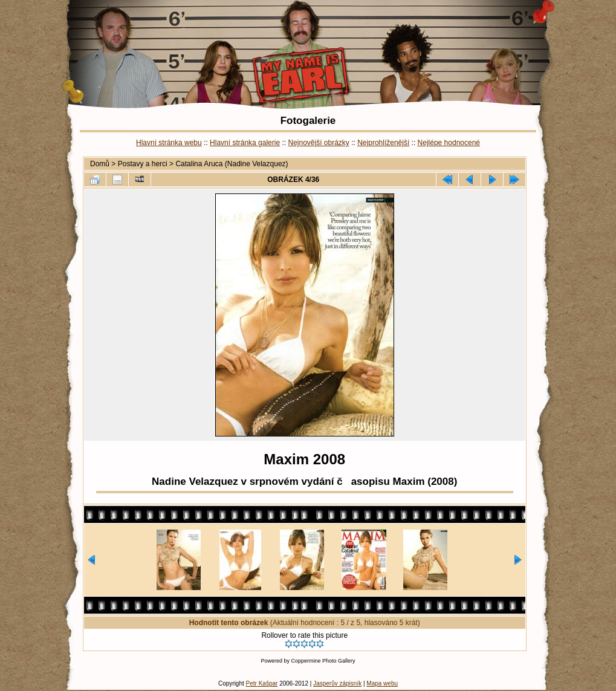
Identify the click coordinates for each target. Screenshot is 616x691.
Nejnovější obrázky (318, 143)
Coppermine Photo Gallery (323, 661)
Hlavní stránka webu (169, 143)
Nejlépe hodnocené (449, 143)
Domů (100, 164)
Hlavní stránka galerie (245, 143)
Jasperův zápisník (337, 683)
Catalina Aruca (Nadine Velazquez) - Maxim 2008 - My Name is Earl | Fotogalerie (308, 56)
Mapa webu (382, 683)
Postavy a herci (143, 164)
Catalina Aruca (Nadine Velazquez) (232, 164)
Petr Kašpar (262, 683)
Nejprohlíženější (383, 143)
